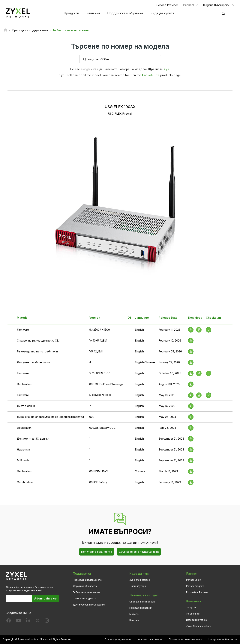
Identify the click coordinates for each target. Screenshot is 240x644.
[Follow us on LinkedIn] (28, 622)
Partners (189, 5)
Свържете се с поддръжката (139, 552)
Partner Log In (194, 580)
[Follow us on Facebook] (9, 622)
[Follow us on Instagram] (47, 622)
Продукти (71, 13)
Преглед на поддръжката (87, 580)
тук (166, 69)
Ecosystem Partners (197, 592)
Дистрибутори (138, 586)
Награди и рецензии (141, 608)
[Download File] (191, 341)
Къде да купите (162, 13)
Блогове (134, 620)
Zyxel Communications (199, 626)
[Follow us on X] (37, 622)
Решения (93, 13)
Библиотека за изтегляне (87, 592)
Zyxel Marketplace (140, 580)
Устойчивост (193, 614)
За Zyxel (191, 608)
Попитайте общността (97, 552)
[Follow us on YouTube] (18, 622)
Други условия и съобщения (89, 605)
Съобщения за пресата (142, 601)
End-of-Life (151, 75)
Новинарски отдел (144, 595)
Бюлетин (134, 614)
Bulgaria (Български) (217, 5)
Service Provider (167, 5)
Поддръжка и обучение (125, 13)
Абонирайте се (45, 599)
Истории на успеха (197, 620)
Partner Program (195, 586)
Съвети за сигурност (84, 599)
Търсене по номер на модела (120, 46)
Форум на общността (85, 586)
